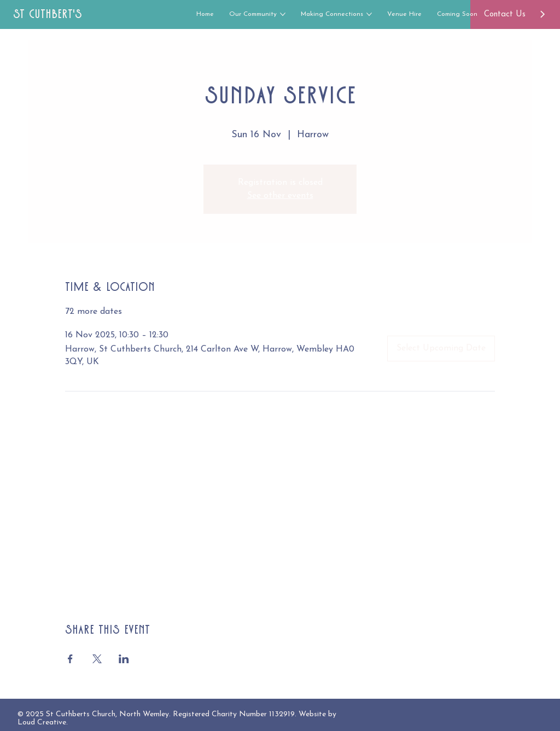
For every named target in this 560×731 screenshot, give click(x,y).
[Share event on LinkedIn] (124, 659)
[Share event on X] (97, 659)
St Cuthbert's (48, 14)
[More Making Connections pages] (369, 14)
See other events (280, 196)
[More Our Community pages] (283, 14)
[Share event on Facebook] (70, 659)
